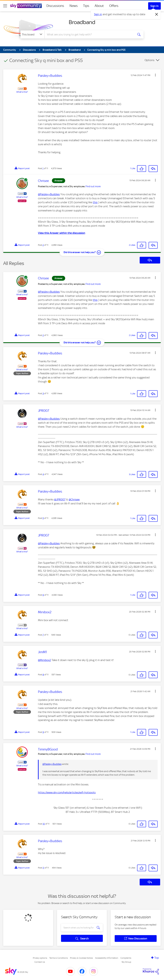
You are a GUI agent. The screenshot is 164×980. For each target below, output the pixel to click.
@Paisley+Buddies (49, 194)
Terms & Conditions (59, 958)
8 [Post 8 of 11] (43, 675)
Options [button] (150, 60)
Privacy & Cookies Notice (81, 958)
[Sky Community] (26, 6)
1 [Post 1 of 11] (43, 168)
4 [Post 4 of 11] (43, 474)
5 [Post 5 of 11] (43, 518)
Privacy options (40, 958)
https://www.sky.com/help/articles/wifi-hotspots (67, 792)
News (74, 6)
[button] (155, 75)
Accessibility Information (107, 958)
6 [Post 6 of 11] (43, 595)
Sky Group (126, 962)
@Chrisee (74, 499)
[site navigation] (5, 6)
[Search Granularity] (32, 34)
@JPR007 (60, 499)
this (95, 202)
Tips (86, 6)
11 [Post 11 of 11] (43, 868)
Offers (114, 6)
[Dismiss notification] (157, 14)
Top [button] (157, 958)
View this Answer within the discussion (62, 233)
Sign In (154, 6)
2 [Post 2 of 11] (43, 245)
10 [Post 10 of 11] (44, 824)
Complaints (126, 958)
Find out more (93, 186)
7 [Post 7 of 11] (43, 635)
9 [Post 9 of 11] (43, 732)
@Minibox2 (44, 660)
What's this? (22, 92)
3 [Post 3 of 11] (43, 393)
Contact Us (40, 962)
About (99, 6)
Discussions (55, 6)
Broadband (82, 22)
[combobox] (89, 34)
